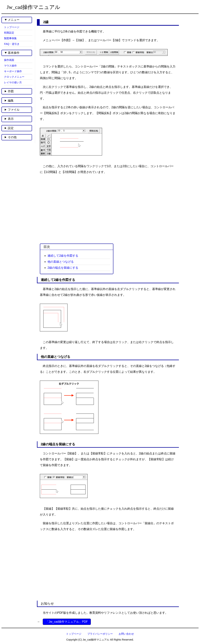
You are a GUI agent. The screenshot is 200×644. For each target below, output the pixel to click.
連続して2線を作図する (63, 256)
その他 (12, 137)
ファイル (14, 110)
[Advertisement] (107, 206)
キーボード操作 (13, 71)
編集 (11, 101)
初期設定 (9, 33)
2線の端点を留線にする (63, 268)
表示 (11, 119)
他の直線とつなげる (61, 262)
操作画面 (9, 60)
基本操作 (14, 53)
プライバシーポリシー (100, 634)
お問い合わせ (126, 634)
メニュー (14, 20)
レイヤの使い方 (13, 82)
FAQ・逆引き (12, 44)
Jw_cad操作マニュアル (33, 7)
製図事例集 (10, 38)
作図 (11, 91)
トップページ (12, 27)
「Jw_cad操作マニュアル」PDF (67, 622)
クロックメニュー (14, 77)
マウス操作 (10, 66)
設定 (11, 128)
